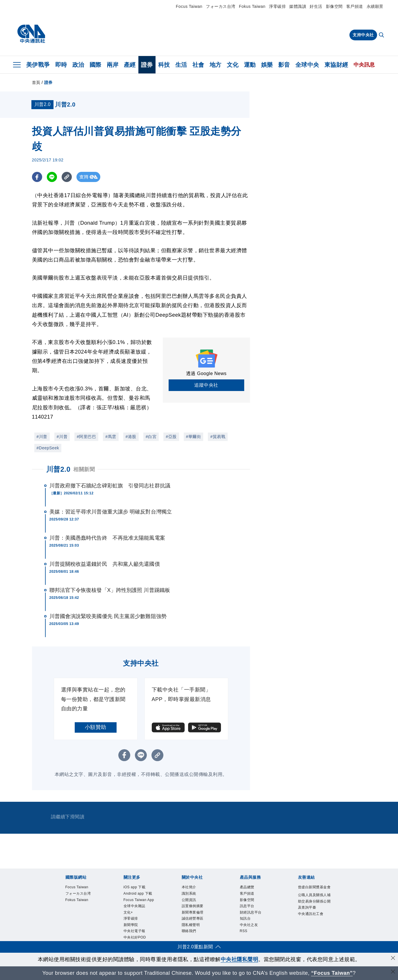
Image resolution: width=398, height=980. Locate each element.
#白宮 (151, 437)
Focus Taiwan (189, 6)
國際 (96, 65)
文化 (233, 65)
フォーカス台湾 (221, 6)
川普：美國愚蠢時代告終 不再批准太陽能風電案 (107, 538)
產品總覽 (247, 887)
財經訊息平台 (251, 912)
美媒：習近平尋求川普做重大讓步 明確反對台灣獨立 (111, 512)
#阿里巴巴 (86, 437)
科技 (164, 65)
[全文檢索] (382, 35)
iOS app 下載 (135, 887)
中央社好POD (135, 937)
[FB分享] (37, 177)
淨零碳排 (277, 6)
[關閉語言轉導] (393, 972)
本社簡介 (189, 887)
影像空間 (334, 6)
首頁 (36, 82)
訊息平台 (247, 906)
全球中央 (307, 65)
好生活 (316, 6)
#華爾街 (194, 437)
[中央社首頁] (31, 34)
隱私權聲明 (191, 925)
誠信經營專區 (193, 918)
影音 (284, 65)
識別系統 (189, 893)
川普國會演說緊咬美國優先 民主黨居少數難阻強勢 (108, 616)
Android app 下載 (138, 893)
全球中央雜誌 (134, 906)
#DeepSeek (48, 448)
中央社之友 (249, 925)
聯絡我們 (189, 931)
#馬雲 (111, 437)
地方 (216, 65)
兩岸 (113, 65)
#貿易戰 (218, 437)
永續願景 (375, 6)
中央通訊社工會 (311, 914)
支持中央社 (363, 35)
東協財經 (336, 65)
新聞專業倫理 (193, 912)
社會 (198, 65)
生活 (181, 65)
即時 (61, 65)
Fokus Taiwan (252, 6)
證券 (147, 65)
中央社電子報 (134, 931)
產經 (130, 65)
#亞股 (171, 437)
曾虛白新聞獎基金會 (314, 887)
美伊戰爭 (38, 65)
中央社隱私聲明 (240, 959)
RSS (244, 931)
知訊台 (245, 918)
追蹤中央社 (206, 385)
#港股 (131, 437)
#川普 (42, 437)
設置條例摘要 (193, 906)
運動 (250, 65)
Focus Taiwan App (139, 900)
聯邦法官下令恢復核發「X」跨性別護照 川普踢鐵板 (110, 590)
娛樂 (267, 65)
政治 (78, 65)
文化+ (128, 912)
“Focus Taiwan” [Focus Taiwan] (332, 973)
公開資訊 (189, 900)
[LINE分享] (52, 177)
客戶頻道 (355, 6)
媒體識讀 (298, 6)
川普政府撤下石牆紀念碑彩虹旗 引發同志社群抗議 (110, 486)
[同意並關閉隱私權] (393, 959)
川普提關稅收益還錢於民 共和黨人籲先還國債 (105, 564)
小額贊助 (96, 727)
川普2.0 (58, 469)
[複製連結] (67, 177)
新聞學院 (131, 925)
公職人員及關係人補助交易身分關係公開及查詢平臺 (314, 901)
